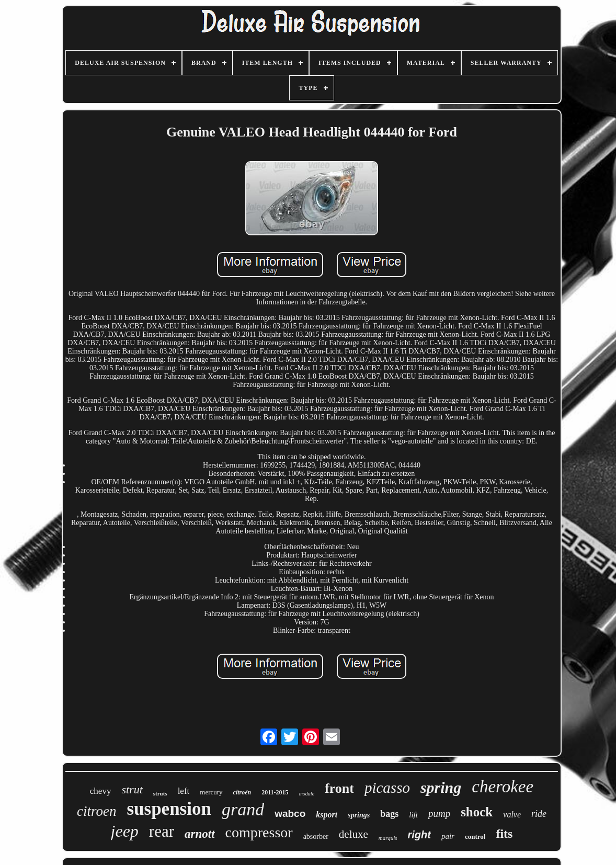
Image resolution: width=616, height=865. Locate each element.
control (475, 836)
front (339, 788)
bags (389, 814)
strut (132, 789)
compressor (259, 832)
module (307, 794)
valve (512, 815)
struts (160, 793)
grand (243, 809)
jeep (125, 831)
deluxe (353, 834)
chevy (101, 791)
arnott (200, 834)
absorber (316, 836)
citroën (242, 792)
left (184, 791)
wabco (290, 813)
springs (359, 815)
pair (448, 836)
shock (477, 812)
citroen (96, 811)
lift (413, 815)
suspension (169, 809)
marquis (388, 838)
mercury (211, 792)
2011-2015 (275, 792)
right (419, 835)
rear (162, 831)
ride (539, 814)
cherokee (503, 787)
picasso (387, 788)
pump (439, 813)
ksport (327, 815)
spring (441, 787)
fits (504, 834)
